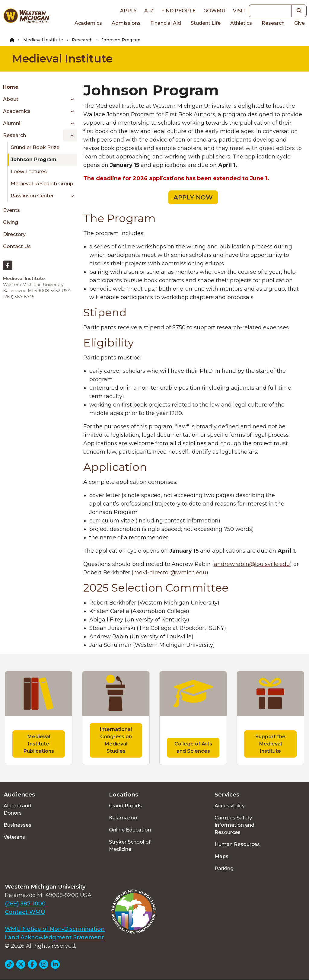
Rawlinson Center (32, 196)
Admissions (126, 23)
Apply (128, 11)
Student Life (206, 23)
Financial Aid (166, 23)
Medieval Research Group (42, 184)
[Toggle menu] (70, 99)
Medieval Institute (43, 40)
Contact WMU (25, 912)
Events (11, 210)
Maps (221, 856)
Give (299, 23)
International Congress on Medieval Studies (116, 740)
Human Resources (237, 844)
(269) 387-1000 (25, 904)
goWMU (214, 11)
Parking (224, 868)
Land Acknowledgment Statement (54, 937)
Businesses (18, 825)
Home (11, 87)
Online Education (130, 830)
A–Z (149, 11)
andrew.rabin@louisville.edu (252, 564)
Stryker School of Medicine (130, 846)
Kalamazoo (123, 818)
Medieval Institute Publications (39, 744)
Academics (88, 23)
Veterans (14, 837)
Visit (239, 11)
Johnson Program (33, 160)
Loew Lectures (29, 172)
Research (273, 23)
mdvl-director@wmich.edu (170, 573)
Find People (178, 11)
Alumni (12, 123)
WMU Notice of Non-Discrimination (55, 929)
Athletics (241, 23)
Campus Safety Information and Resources (234, 825)
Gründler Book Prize (35, 147)
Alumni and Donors (18, 809)
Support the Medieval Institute (270, 744)
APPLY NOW (193, 197)
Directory (14, 234)
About (11, 99)
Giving (11, 222)
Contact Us (17, 246)
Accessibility (230, 806)
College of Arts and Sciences (193, 747)
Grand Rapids (125, 806)
